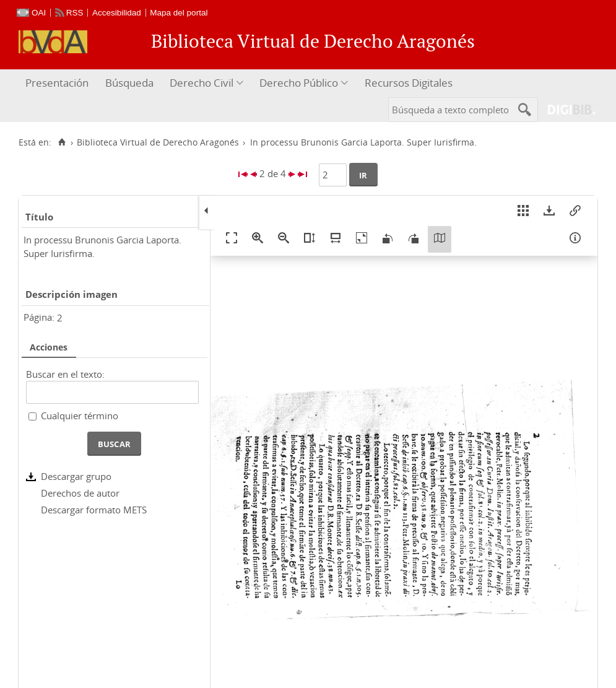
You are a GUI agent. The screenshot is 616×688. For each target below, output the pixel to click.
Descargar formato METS (94, 510)
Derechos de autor (80, 493)
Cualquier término (80, 416)
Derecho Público (299, 83)
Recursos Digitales (409, 83)
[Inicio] (62, 142)
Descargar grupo (76, 476)
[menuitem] (59, 83)
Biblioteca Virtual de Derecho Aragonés (158, 142)
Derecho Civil (202, 83)
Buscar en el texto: (65, 374)
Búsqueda (129, 83)
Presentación (57, 83)
